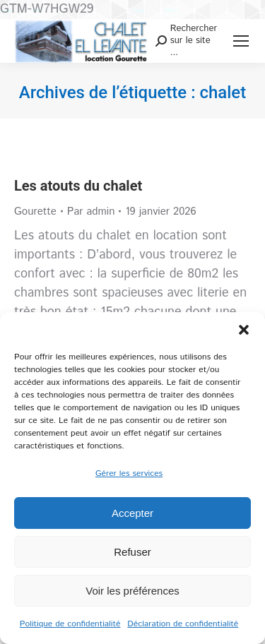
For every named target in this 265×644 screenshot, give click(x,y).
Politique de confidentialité (70, 624)
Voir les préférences (132, 591)
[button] (244, 330)
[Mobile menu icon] (241, 41)
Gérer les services (129, 473)
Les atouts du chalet (78, 186)
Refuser (132, 552)
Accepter (132, 513)
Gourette (35, 211)
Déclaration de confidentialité (183, 624)
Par (91, 211)
